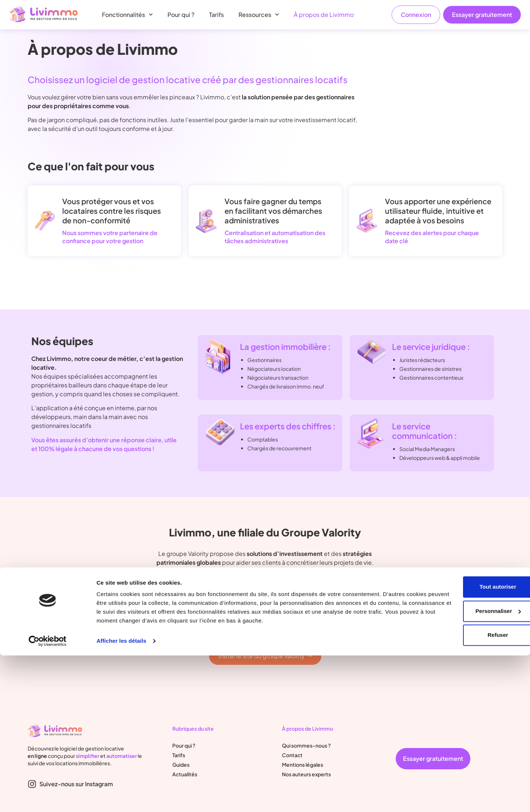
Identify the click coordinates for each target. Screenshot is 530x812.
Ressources (259, 15)
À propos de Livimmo (324, 15)
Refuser (469, 792)
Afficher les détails (121, 797)
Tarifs (216, 15)
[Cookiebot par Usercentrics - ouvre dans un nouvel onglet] (48, 798)
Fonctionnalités (127, 15)
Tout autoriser (469, 743)
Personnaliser (469, 767)
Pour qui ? (181, 15)
